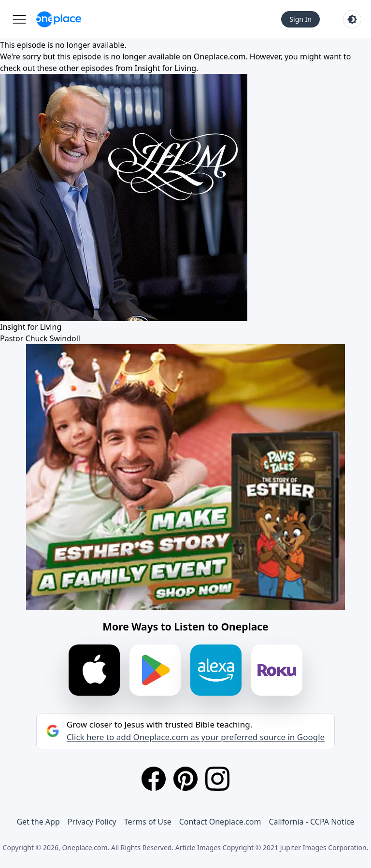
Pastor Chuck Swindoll (40, 338)
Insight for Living (165, 68)
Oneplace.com (220, 56)
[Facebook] (154, 779)
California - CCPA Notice (311, 822)
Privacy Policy (92, 822)
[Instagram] (217, 779)
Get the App (38, 822)
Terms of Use (148, 822)
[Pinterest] (185, 779)
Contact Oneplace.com (220, 822)
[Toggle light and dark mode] (352, 19)
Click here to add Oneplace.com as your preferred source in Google (196, 737)
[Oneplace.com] (59, 19)
